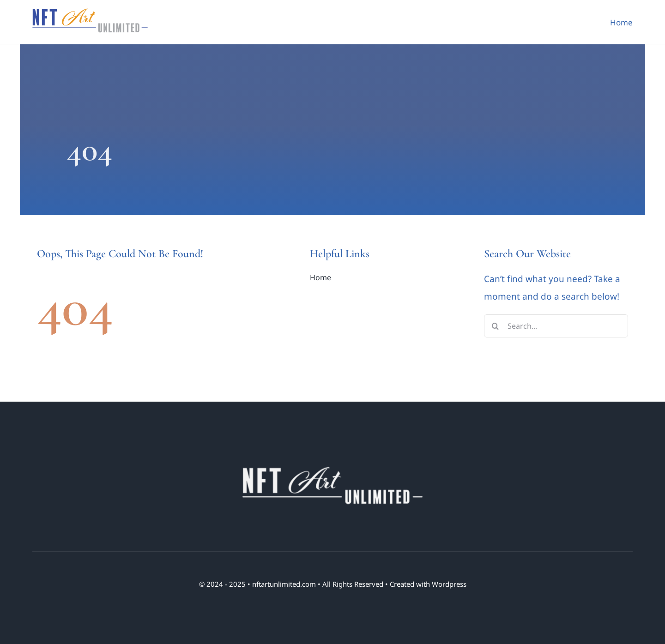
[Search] (496, 326)
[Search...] (556, 326)
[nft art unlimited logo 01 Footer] (332, 466)
